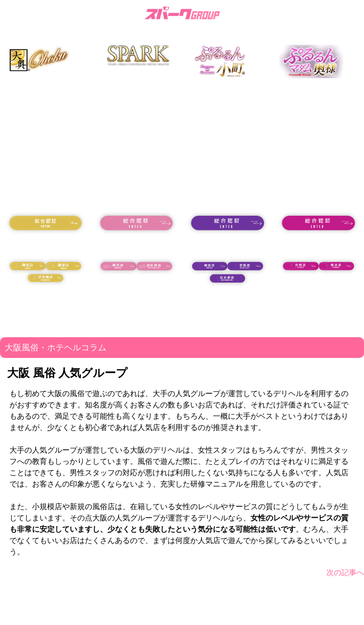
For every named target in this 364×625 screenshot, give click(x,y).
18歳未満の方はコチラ (46, 246)
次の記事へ (345, 572)
